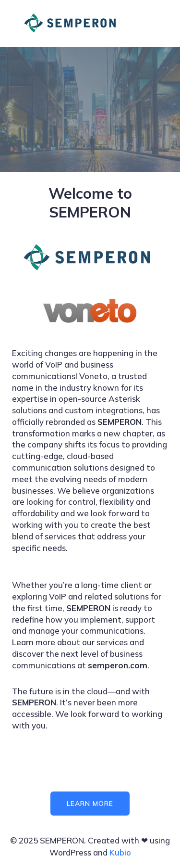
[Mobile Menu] (153, 24)
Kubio (120, 852)
